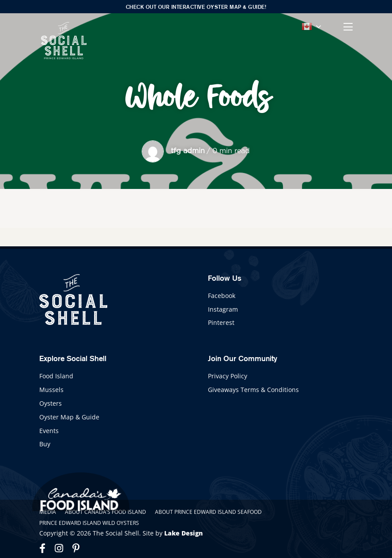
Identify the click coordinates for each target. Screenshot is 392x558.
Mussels (51, 390)
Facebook (222, 296)
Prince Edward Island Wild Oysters (89, 523)
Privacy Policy (228, 376)
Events (49, 431)
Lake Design (183, 533)
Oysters (51, 403)
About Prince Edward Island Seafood (208, 512)
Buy (45, 444)
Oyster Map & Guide (69, 417)
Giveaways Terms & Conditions (253, 390)
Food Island (56, 376)
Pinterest (221, 322)
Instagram (223, 309)
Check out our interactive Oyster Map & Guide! (196, 7)
